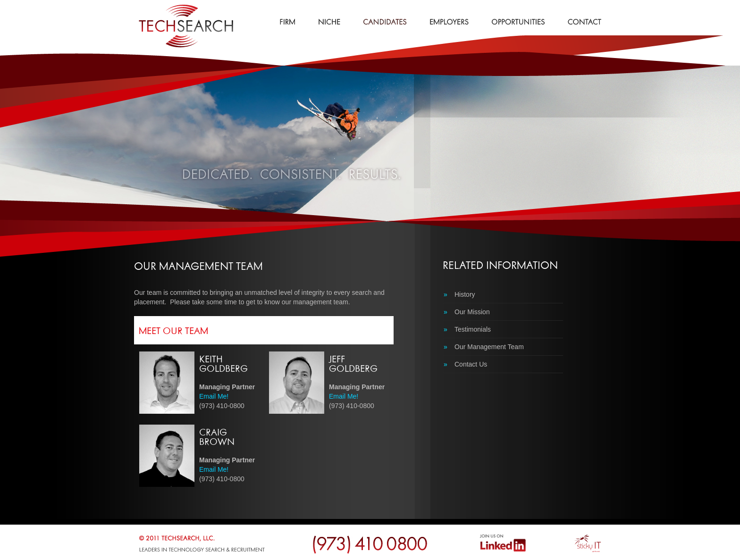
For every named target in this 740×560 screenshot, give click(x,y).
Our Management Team (484, 347)
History (459, 294)
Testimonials (467, 329)
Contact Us (465, 364)
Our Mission (467, 312)
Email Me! (214, 396)
